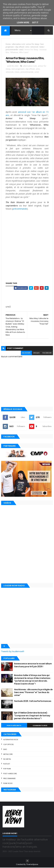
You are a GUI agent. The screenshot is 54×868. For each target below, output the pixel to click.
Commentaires (40, 726)
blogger (26, 353)
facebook (47, 353)
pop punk (7, 769)
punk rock (8, 784)
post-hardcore (10, 774)
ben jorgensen (18, 69)
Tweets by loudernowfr (13, 652)
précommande (20, 209)
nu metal (7, 759)
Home (8, 44)
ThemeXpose (32, 865)
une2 (21, 50)
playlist (7, 764)
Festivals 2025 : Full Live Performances (33, 702)
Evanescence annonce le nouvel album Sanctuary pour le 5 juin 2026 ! (33, 665)
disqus (36, 353)
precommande (12, 50)
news (42, 47)
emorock (34, 47)
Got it (35, 23)
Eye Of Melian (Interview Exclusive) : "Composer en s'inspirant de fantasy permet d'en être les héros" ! (32, 716)
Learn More (23, 23)
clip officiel (20, 47)
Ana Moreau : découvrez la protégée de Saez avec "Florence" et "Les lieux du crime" (33, 693)
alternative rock (18, 44)
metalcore (8, 754)
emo (27, 47)
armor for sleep (33, 44)
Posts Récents (14, 726)
